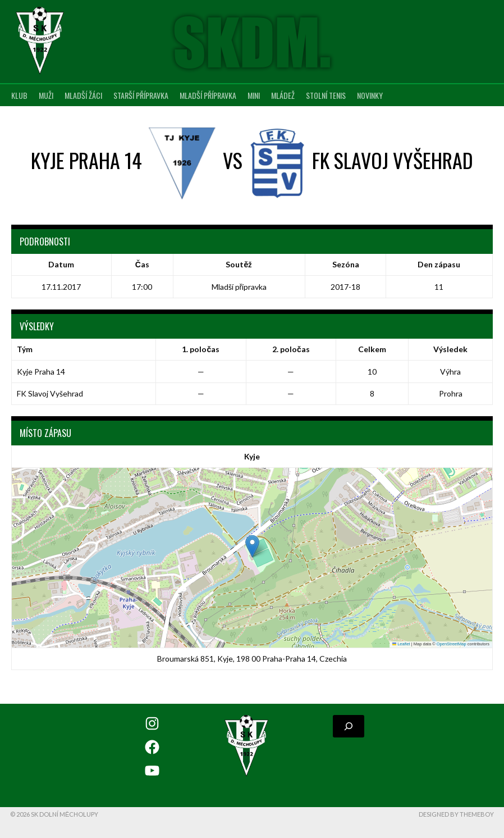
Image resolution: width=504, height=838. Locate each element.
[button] (252, 546)
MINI (254, 95)
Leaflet (401, 644)
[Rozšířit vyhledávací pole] (349, 726)
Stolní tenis (326, 95)
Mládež (283, 95)
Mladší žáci (83, 95)
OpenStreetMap (452, 644)
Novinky (370, 95)
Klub (19, 95)
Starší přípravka (141, 95)
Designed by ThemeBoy (456, 814)
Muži (46, 95)
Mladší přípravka (208, 95)
